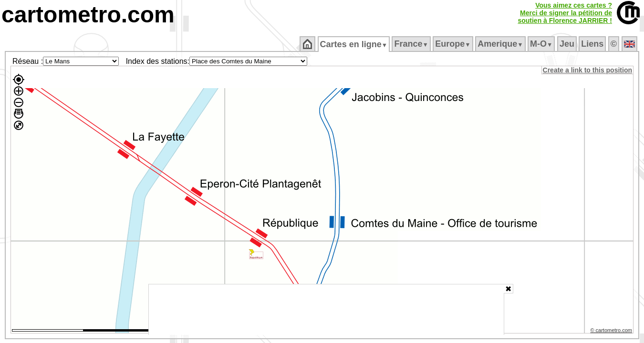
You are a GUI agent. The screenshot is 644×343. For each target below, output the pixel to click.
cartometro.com (88, 15)
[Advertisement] (326, 310)
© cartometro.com (612, 332)
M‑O (542, 44)
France (412, 44)
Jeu (567, 44)
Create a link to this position (588, 70)
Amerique (501, 44)
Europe (454, 44)
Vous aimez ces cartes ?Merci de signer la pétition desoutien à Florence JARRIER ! (565, 13)
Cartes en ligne (354, 44)
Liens (593, 44)
